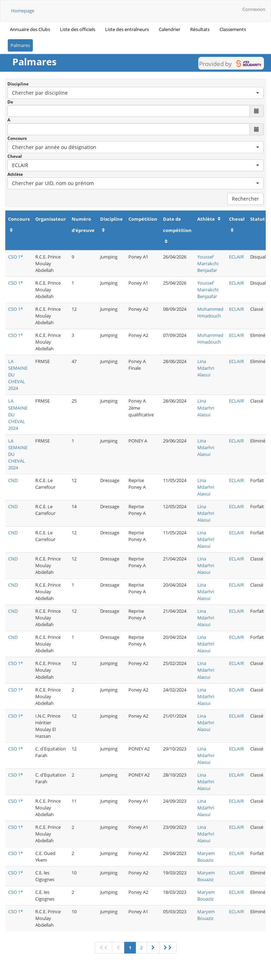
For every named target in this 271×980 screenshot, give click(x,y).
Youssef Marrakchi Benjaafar (208, 263)
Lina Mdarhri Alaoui (206, 368)
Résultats (200, 29)
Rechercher (245, 199)
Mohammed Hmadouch (210, 312)
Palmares (20, 45)
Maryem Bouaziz (206, 857)
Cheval (15, 156)
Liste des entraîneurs (127, 29)
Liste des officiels (78, 29)
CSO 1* (16, 257)
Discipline (18, 84)
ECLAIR (236, 257)
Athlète (15, 174)
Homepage (23, 11)
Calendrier (170, 29)
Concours (17, 138)
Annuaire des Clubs (30, 29)
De (10, 102)
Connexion (254, 9)
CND (13, 480)
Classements (233, 29)
